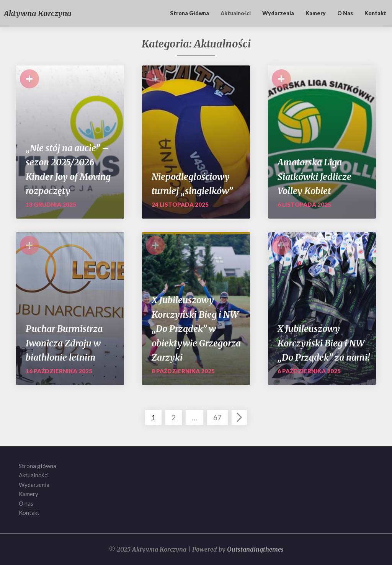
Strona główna (189, 13)
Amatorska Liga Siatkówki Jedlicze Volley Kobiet (314, 176)
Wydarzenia (278, 13)
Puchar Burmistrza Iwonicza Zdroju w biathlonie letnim (64, 343)
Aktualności (236, 13)
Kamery (316, 13)
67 (217, 417)
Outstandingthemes (255, 549)
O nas (345, 13)
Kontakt (375, 13)
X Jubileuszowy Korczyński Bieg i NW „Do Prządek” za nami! (324, 343)
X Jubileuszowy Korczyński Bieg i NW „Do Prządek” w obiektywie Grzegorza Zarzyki (196, 329)
